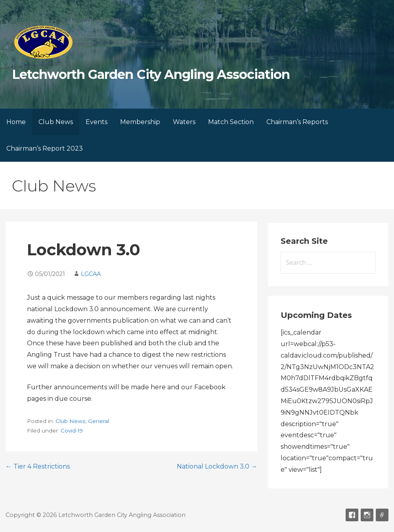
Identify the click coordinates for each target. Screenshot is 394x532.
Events (97, 122)
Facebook (352, 515)
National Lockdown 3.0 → (217, 466)
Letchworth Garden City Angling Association (151, 74)
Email (382, 515)
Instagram (367, 515)
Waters (184, 122)
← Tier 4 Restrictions (38, 466)
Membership (140, 122)
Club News (56, 122)
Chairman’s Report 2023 (45, 148)
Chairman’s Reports (297, 122)
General (98, 421)
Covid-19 (72, 431)
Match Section (231, 122)
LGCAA (91, 274)
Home (16, 122)
